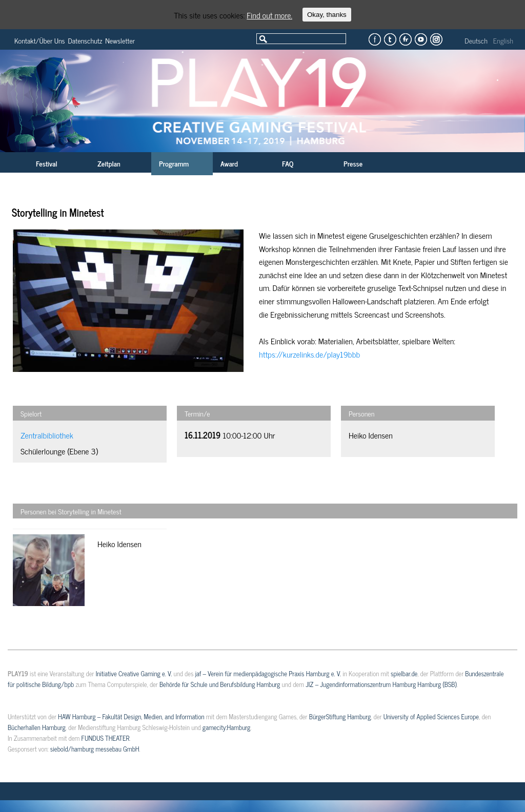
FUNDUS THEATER (106, 738)
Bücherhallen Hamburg (37, 727)
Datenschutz (85, 40)
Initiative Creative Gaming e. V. (134, 673)
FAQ (288, 163)
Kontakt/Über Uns (40, 40)
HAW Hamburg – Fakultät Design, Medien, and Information (131, 716)
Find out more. (269, 15)
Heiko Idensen (371, 435)
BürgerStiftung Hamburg (340, 716)
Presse (353, 163)
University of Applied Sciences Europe (431, 716)
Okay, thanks (327, 15)
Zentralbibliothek (47, 435)
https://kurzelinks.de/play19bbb (309, 354)
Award (229, 163)
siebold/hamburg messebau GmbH (95, 749)
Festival (47, 163)
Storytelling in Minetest (58, 212)
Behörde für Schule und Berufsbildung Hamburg (220, 684)
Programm (174, 163)
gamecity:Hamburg (226, 727)
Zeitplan (109, 163)
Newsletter (120, 40)
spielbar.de (404, 673)
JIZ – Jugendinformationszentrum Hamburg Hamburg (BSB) (381, 684)
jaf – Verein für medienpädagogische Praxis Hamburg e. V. (268, 673)
